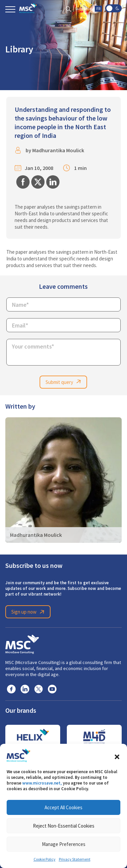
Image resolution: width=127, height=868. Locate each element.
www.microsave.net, (42, 783)
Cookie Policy (45, 859)
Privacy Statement (75, 859)
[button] (117, 755)
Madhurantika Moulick (58, 150)
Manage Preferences (64, 844)
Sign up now (29, 612)
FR (98, 9)
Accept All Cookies (63, 807)
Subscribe (83, 9)
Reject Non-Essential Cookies (64, 826)
